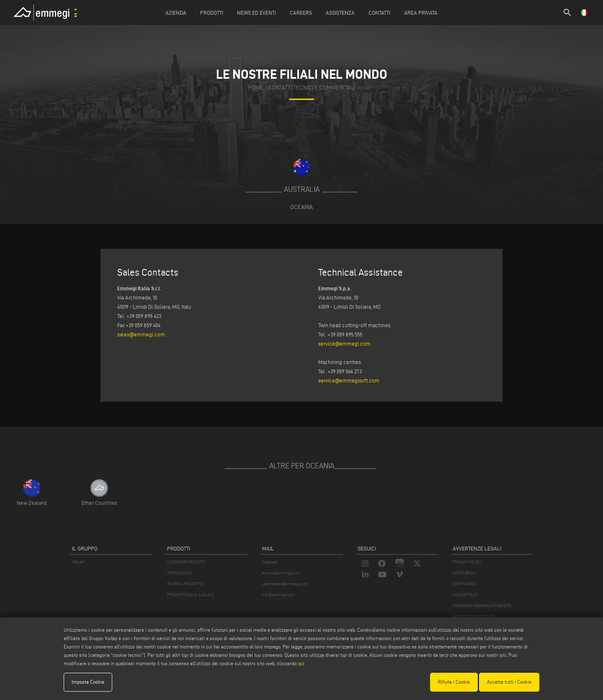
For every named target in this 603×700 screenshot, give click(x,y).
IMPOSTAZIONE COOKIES (474, 616)
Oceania (301, 207)
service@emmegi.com (344, 344)
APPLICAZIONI (179, 573)
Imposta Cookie (88, 682)
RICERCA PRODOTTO (185, 584)
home (256, 88)
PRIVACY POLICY (467, 562)
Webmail (270, 562)
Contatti (379, 13)
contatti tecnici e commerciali (312, 88)
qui (301, 663)
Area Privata (421, 13)
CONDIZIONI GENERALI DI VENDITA (482, 606)
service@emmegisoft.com (349, 380)
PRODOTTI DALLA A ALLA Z (190, 595)
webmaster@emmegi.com (285, 584)
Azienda (176, 13)
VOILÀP (78, 562)
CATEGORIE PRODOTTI (186, 562)
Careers (301, 13)
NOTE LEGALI (464, 573)
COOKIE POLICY (466, 595)
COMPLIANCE (465, 584)
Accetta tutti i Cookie (509, 682)
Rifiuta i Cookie (454, 682)
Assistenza (340, 13)
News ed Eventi (256, 13)
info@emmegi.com (278, 595)
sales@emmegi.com (141, 334)
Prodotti (212, 13)
